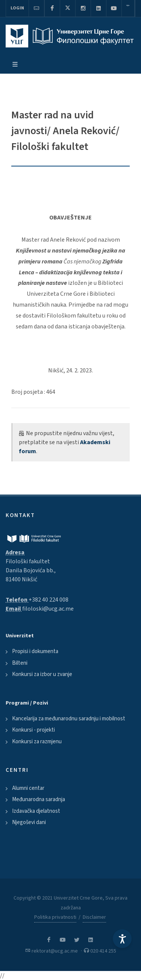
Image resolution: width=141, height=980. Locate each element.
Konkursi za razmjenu (37, 742)
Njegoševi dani (29, 822)
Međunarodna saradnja (39, 799)
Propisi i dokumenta (35, 651)
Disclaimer (94, 917)
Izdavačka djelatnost (36, 811)
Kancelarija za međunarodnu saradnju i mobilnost (69, 719)
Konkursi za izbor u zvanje (42, 674)
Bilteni (20, 663)
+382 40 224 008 (49, 600)
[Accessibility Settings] (122, 939)
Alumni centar (28, 788)
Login (17, 8)
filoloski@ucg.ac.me (48, 609)
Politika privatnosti (55, 917)
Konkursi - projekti (33, 730)
